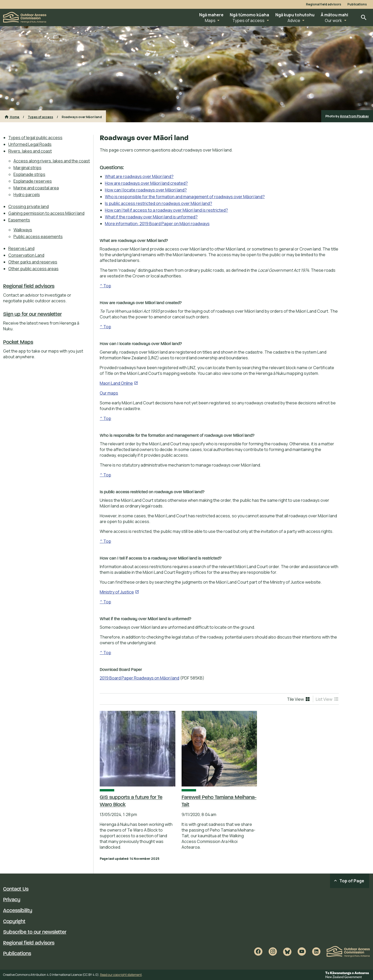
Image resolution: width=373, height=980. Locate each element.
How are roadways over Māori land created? (146, 183)
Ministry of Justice (119, 592)
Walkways (23, 230)
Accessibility (18, 911)
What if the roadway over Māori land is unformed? (151, 217)
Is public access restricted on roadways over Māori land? (159, 203)
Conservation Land (26, 255)
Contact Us (16, 889)
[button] (211, 17)
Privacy (12, 900)
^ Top (105, 286)
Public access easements (38, 237)
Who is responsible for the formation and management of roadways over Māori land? (185, 197)
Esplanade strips (29, 174)
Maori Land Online (119, 383)
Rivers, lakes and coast (30, 151)
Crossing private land (28, 206)
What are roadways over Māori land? (139, 176)
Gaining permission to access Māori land (46, 213)
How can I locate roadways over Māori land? (146, 190)
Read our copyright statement (121, 975)
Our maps (109, 393)
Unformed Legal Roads (30, 144)
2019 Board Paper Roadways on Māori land (139, 678)
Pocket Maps (18, 342)
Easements (19, 220)
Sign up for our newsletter (32, 314)
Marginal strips (27, 168)
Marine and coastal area (36, 188)
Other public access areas (33, 269)
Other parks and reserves (33, 262)
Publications (357, 4)
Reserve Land (21, 248)
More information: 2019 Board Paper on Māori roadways (157, 224)
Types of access (40, 117)
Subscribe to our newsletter (35, 932)
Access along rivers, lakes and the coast (52, 161)
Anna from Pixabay (354, 116)
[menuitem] (49, 138)
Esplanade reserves (33, 181)
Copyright (14, 922)
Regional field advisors (324, 4)
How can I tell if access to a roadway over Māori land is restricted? (166, 210)
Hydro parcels (27, 195)
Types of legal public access (35, 138)
